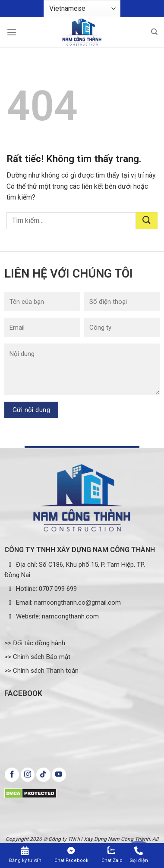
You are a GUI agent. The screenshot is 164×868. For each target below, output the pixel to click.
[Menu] (12, 32)
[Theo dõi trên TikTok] (43, 775)
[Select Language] (82, 9)
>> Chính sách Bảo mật (37, 657)
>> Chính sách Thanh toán (41, 671)
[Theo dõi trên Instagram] (28, 775)
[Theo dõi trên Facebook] (12, 775)
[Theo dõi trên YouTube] (59, 775)
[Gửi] (147, 221)
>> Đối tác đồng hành (35, 643)
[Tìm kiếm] (154, 32)
